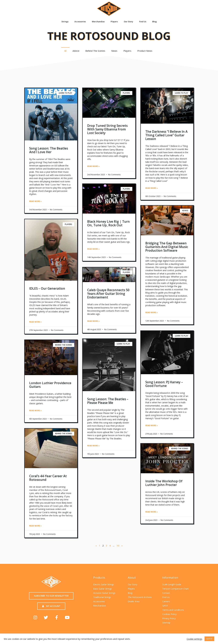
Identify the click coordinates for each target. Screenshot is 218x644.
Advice (76, 51)
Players (114, 22)
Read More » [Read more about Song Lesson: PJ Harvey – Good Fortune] (152, 425)
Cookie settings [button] (194, 639)
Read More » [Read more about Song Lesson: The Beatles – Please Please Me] (93, 446)
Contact (166, 592)
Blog (154, 22)
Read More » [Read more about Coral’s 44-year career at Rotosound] (35, 525)
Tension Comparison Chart (175, 588)
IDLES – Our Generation (47, 288)
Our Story (128, 22)
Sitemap (166, 622)
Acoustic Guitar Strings (104, 592)
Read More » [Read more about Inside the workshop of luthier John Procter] (152, 512)
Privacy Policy (169, 618)
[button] (51, 595)
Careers (166, 601)
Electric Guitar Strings (104, 584)
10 (118, 545)
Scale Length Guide (172, 584)
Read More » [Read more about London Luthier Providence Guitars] (35, 410)
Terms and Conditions (173, 609)
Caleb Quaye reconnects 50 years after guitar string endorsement (108, 293)
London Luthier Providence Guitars (50, 384)
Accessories (80, 22)
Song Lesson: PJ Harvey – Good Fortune (164, 384)
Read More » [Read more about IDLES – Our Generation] (35, 322)
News (114, 51)
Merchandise (98, 22)
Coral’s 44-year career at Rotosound (48, 477)
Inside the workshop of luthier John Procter (164, 483)
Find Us (143, 22)
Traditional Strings (102, 597)
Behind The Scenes (95, 51)
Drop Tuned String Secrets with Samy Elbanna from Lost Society (107, 129)
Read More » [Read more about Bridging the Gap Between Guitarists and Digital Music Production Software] (152, 313)
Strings (65, 22)
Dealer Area (134, 601)
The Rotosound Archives (140, 597)
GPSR (165, 605)
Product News (146, 51)
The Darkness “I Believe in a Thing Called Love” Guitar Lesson (166, 135)
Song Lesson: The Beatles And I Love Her (49, 150)
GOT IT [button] (209, 639)
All (65, 51)
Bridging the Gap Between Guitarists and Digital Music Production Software (167, 247)
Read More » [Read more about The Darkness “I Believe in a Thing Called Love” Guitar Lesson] (152, 188)
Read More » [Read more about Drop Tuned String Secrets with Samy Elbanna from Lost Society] (93, 166)
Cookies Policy (169, 613)
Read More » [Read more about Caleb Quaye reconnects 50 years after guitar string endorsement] (93, 321)
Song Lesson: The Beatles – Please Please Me (108, 401)
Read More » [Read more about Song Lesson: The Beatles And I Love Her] (35, 201)
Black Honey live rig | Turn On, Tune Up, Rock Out (108, 224)
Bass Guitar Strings (103, 588)
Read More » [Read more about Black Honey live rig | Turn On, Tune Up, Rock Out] (93, 249)
